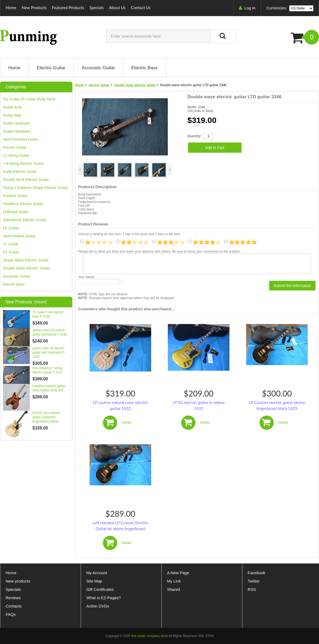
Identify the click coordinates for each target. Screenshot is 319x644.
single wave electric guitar (26, 260)
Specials (97, 8)
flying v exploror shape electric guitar (36, 188)
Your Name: (86, 277)
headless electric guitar (23, 204)
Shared (173, 589)
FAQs (11, 614)
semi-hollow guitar (19, 236)
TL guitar (11, 244)
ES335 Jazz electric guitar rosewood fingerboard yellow (47, 417)
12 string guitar (16, 155)
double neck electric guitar (26, 180)
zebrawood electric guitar (25, 220)
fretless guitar (15, 196)
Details (127, 423)
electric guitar (99, 85)
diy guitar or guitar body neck (29, 99)
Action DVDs (98, 606)
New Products (34, 8)
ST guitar (11, 252)
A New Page (178, 573)
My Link (174, 581)
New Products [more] (26, 302)
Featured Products (68, 8)
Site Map (94, 581)
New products (18, 581)
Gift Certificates (100, 589)
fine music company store (150, 636)
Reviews (13, 598)
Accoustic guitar (17, 276)
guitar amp (12, 107)
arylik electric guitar (20, 172)
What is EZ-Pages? (104, 598)
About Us (117, 8)
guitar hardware (17, 131)
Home (11, 8)
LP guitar (11, 228)
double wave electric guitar (135, 85)
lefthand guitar (16, 212)
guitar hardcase (17, 123)
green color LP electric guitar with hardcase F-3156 (49, 352)
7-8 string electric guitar (23, 163)
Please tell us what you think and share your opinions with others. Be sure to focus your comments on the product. (159, 252)
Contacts (14, 606)
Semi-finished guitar (21, 139)
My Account (97, 573)
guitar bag (12, 115)
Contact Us (141, 8)
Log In (250, 8)
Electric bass (14, 284)
